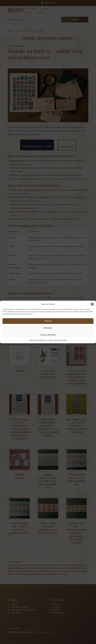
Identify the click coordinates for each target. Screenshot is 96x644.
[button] (92, 304)
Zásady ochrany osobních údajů (38, 340)
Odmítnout (48, 328)
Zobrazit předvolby (48, 335)
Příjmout (48, 321)
